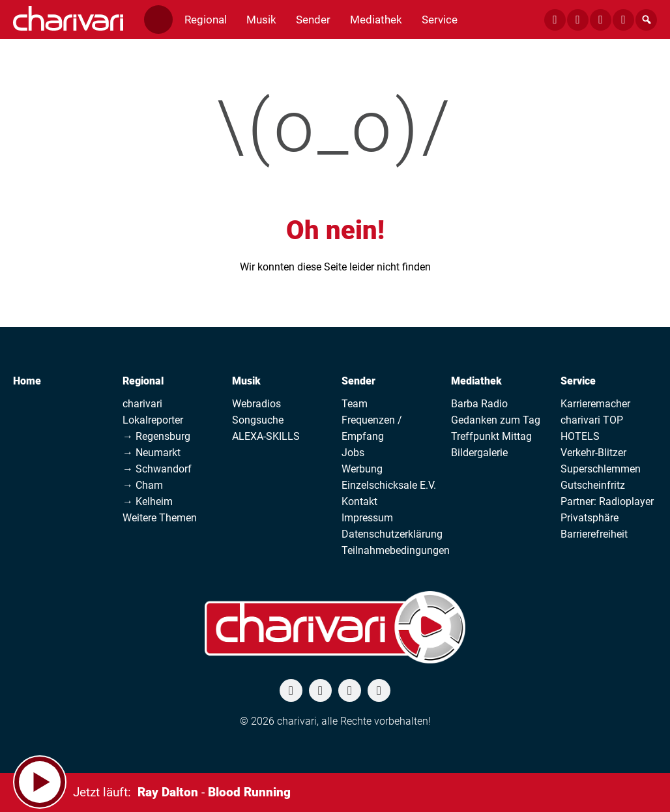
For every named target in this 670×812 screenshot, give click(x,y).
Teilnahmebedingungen (396, 550)
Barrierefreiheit (594, 534)
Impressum (367, 518)
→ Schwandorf (157, 469)
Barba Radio (479, 404)
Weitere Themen (160, 518)
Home (27, 381)
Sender (358, 381)
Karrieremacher (595, 404)
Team (355, 404)
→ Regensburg (156, 436)
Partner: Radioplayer (607, 501)
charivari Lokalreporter (153, 412)
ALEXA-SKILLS (266, 436)
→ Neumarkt (152, 453)
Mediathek (476, 381)
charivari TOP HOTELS (592, 428)
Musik (246, 381)
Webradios (256, 404)
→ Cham (143, 485)
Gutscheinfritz (593, 485)
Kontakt (359, 501)
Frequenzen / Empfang (372, 428)
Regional (143, 381)
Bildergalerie (479, 453)
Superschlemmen (601, 469)
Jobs (353, 453)
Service (578, 381)
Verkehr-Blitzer (593, 453)
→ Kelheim (148, 501)
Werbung (362, 469)
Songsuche (258, 420)
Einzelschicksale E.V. (389, 485)
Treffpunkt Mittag (491, 436)
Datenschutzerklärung (392, 534)
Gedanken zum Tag (496, 420)
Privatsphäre (590, 518)
